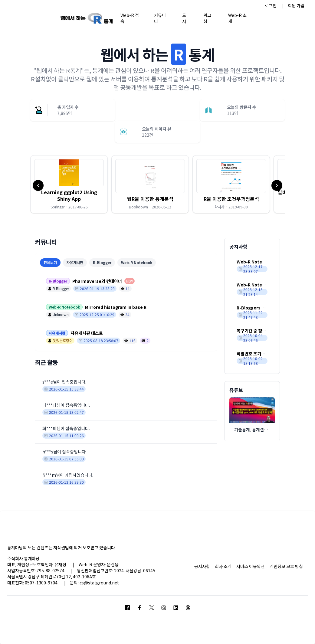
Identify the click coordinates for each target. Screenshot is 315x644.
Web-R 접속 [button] (130, 18)
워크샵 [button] (207, 18)
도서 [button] (184, 18)
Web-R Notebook (137, 262)
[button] (69, 184)
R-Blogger (102, 262)
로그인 (271, 5)
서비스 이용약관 (251, 566)
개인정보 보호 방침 (286, 566)
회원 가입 (296, 5)
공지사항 (202, 566)
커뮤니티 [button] (160, 18)
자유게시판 (75, 262)
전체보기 (50, 262)
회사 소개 (223, 566)
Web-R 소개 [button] (237, 18)
